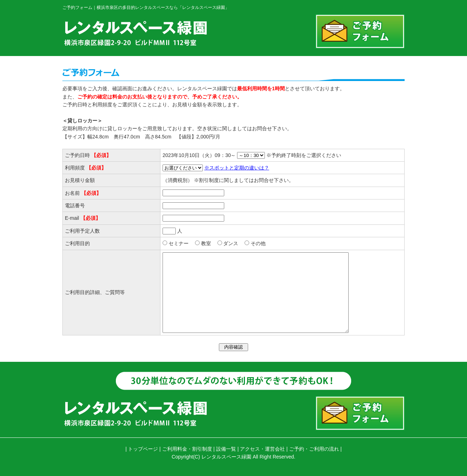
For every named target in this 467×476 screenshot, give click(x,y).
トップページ (143, 449)
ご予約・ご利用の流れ (314, 449)
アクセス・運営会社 (262, 449)
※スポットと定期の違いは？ (233, 168)
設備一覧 (226, 449)
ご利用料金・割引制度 (187, 449)
